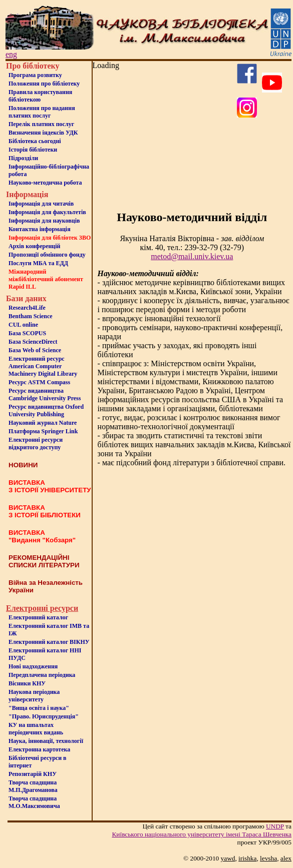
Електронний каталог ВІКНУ (49, 642)
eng (11, 54)
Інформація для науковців (44, 221)
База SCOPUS (27, 333)
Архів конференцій (35, 246)
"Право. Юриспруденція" (44, 716)
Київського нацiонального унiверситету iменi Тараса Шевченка (202, 834)
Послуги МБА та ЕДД (38, 263)
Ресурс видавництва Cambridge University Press (45, 394)
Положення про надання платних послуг (42, 112)
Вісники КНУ (27, 683)
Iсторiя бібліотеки (33, 150)
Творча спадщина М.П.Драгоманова (33, 786)
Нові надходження (33, 666)
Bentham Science (31, 316)
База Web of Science (35, 350)
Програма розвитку (35, 75)
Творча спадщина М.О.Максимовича (34, 802)
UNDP (275, 826)
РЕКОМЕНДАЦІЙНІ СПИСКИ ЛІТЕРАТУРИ (44, 561)
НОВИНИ (23, 465)
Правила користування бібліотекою (40, 96)
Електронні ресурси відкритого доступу (36, 444)
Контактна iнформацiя (40, 229)
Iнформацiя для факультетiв (47, 212)
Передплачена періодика (42, 675)
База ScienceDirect (33, 342)
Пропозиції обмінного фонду (47, 255)
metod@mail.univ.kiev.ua (192, 256)
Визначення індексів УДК (43, 133)
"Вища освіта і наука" (39, 708)
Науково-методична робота (45, 183)
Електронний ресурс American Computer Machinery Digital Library (43, 366)
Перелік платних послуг (41, 124)
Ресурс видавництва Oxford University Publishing (46, 410)
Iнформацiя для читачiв (41, 204)
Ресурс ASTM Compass (39, 382)
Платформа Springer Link (43, 431)
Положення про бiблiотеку (44, 84)
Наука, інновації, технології (46, 741)
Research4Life (27, 308)
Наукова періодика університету (34, 696)
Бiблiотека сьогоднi (35, 141)
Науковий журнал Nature (43, 423)
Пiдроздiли (23, 158)
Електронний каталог (38, 617)
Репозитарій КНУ (33, 774)
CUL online (23, 325)
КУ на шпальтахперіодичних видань (36, 729)
